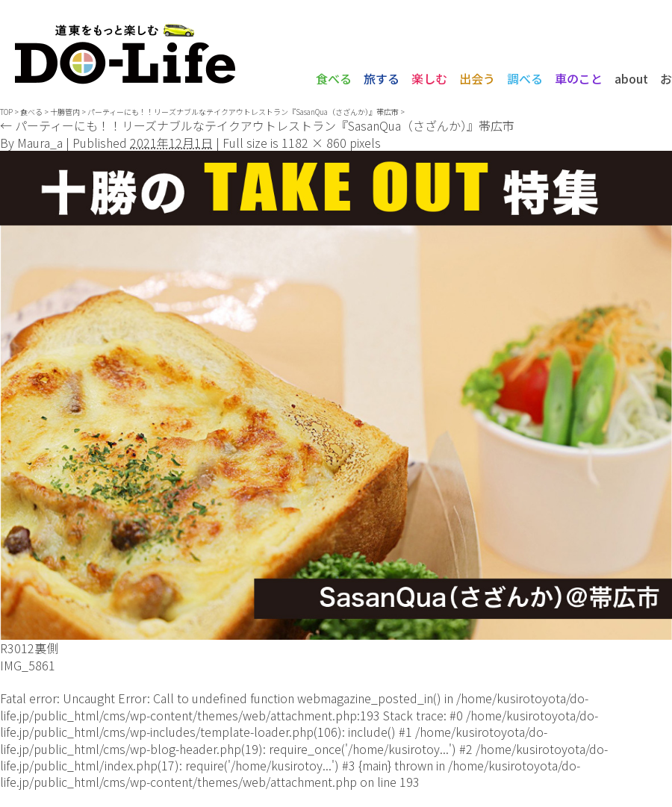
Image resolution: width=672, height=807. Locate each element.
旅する (382, 78)
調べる (525, 78)
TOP (6, 112)
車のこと (579, 78)
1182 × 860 (314, 143)
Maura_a (40, 143)
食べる (334, 78)
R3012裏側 (29, 648)
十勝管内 (65, 112)
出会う (477, 78)
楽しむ (429, 78)
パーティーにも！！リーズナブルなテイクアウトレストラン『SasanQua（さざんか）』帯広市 (243, 112)
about (631, 78)
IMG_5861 (28, 665)
